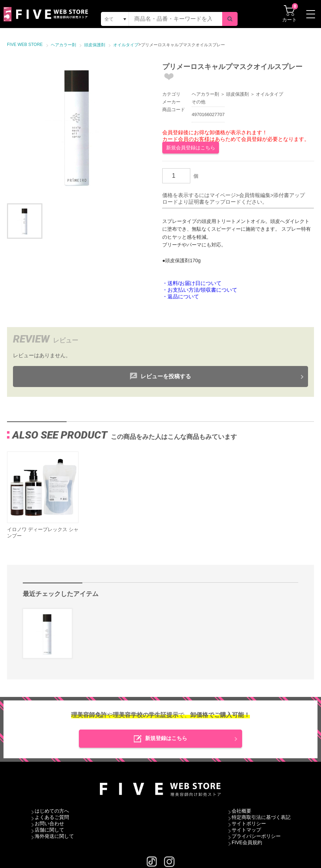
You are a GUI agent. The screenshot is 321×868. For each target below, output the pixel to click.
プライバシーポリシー (256, 836)
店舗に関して (49, 830)
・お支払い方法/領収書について (200, 290)
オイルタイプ (269, 94)
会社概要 (241, 811)
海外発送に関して (54, 836)
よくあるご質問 (52, 817)
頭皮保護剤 (237, 94)
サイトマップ (246, 830)
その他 (199, 102)
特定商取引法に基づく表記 (261, 817)
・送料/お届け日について (192, 283)
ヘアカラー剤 (205, 94)
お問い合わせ (49, 823)
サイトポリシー (249, 823)
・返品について (181, 296)
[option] (78, 126)
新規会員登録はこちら (191, 148)
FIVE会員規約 (247, 842)
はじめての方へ (52, 811)
